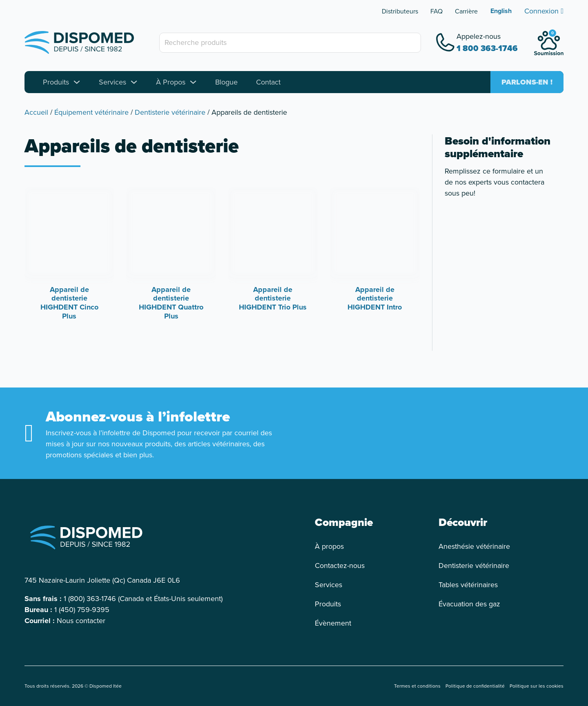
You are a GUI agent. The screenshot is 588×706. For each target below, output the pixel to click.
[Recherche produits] (290, 43)
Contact (268, 82)
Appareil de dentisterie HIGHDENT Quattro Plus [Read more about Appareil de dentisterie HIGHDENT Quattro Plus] (171, 303)
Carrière (466, 11)
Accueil (36, 112)
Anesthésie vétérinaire (474, 546)
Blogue (226, 82)
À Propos (171, 82)
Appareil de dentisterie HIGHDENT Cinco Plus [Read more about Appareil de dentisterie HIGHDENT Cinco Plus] (69, 303)
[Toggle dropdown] (77, 82)
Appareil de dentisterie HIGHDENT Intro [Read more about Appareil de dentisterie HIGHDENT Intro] (375, 298)
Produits (56, 82)
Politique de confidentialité (475, 686)
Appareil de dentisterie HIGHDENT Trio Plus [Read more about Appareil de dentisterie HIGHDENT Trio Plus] (273, 298)
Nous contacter (81, 621)
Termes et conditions (417, 686)
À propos (329, 546)
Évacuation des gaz (469, 604)
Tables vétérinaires (468, 585)
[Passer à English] (501, 11)
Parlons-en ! (527, 82)
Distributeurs (400, 11)
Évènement (333, 623)
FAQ (437, 11)
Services (112, 82)
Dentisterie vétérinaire (170, 112)
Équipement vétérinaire (91, 112)
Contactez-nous (340, 566)
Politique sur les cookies (537, 686)
